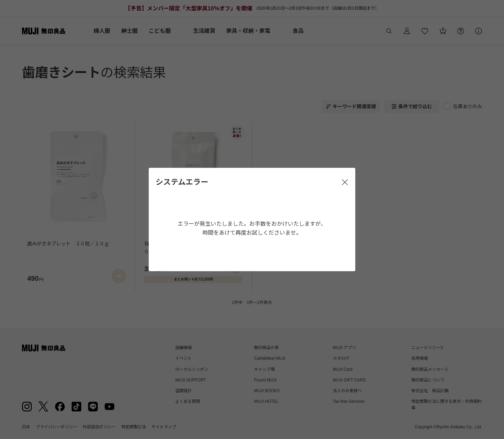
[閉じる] (345, 182)
